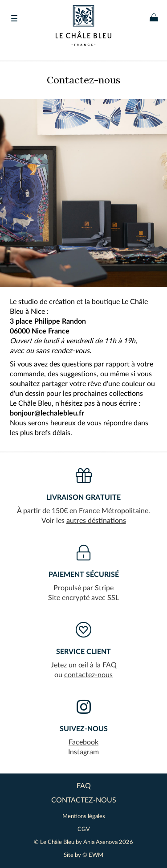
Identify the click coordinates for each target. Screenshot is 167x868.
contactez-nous (88, 675)
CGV (84, 829)
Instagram (83, 752)
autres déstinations (96, 521)
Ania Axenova (100, 842)
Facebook (83, 742)
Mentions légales (84, 817)
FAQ (110, 665)
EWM (96, 855)
